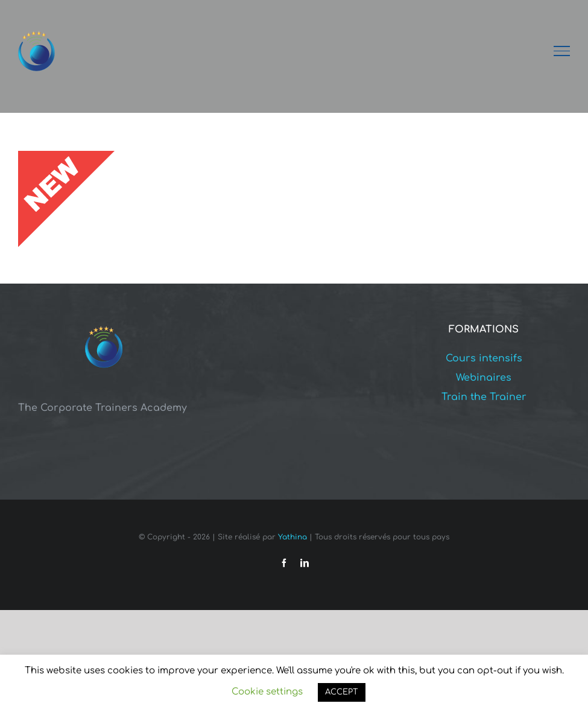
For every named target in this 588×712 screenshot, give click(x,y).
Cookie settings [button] (267, 692)
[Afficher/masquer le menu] (562, 51)
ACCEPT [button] (342, 692)
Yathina (292, 537)
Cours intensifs (484, 358)
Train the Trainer (484, 397)
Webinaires (484, 378)
